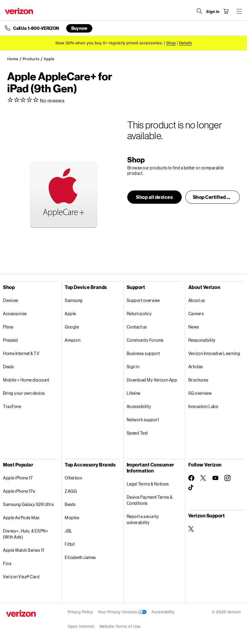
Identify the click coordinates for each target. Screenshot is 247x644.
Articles (196, 367)
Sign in (133, 367)
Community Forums (145, 340)
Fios (7, 563)
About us (197, 300)
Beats (70, 504)
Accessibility (139, 406)
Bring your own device (24, 393)
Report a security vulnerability (143, 519)
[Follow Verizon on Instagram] (227, 478)
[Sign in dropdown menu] (211, 12)
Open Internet (81, 626)
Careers (196, 314)
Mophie (72, 518)
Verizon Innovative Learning (214, 353)
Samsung (74, 300)
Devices (11, 300)
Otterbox (73, 478)
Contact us (137, 327)
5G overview (200, 393)
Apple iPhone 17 (18, 478)
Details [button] (185, 43)
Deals (9, 367)
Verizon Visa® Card (21, 577)
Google (72, 327)
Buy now (79, 28)
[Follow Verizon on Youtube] (215, 478)
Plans (8, 327)
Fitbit (70, 544)
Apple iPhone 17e (19, 491)
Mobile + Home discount (26, 380)
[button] (154, 197)
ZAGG (71, 491)
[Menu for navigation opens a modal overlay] (238, 11)
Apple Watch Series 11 (24, 550)
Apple (70, 314)
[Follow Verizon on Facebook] (191, 478)
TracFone (12, 406)
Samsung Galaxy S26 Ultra (28, 504)
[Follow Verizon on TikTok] (191, 488)
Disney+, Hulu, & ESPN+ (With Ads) (26, 534)
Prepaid (11, 340)
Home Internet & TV (21, 353)
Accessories (15, 314)
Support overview (143, 300)
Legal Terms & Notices (148, 484)
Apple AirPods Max (21, 518)
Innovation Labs (203, 406)
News (194, 327)
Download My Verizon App (152, 380)
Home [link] (13, 59)
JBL (69, 531)
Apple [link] (49, 59)
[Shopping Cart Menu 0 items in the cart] (225, 11)
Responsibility (202, 340)
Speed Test (137, 433)
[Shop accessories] (171, 43)
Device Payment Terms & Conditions (150, 500)
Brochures (198, 380)
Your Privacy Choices (122, 612)
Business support (143, 353)
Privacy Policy (80, 612)
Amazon (73, 340)
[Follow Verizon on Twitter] (203, 478)
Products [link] (31, 59)
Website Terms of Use (120, 626)
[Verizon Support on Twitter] (191, 529)
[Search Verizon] (198, 11)
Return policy (139, 314)
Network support (143, 420)
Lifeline (134, 393)
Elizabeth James (80, 557)
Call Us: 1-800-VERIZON (36, 28)
